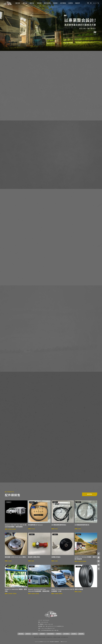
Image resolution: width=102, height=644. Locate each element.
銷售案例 (39, 3)
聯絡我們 (78, 3)
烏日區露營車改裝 (64, 637)
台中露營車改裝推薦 (56, 637)
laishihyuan (46, 620)
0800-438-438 (49, 624)
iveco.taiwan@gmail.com (48, 628)
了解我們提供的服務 (62, 175)
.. (60, 642)
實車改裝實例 (47, 3)
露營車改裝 (36, 637)
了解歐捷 (11, 100)
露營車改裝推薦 (42, 637)
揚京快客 (41, 642)
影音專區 (71, 3)
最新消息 (25, 3)
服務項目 (32, 3)
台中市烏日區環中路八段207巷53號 (50, 630)
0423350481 (45, 622)
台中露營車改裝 (49, 637)
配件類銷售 (63, 3)
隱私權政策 (52, 642)
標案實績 (55, 3)
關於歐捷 (18, 3)
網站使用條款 (57, 642)
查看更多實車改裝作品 (51, 275)
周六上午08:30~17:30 (51, 626)
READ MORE (71, 330)
